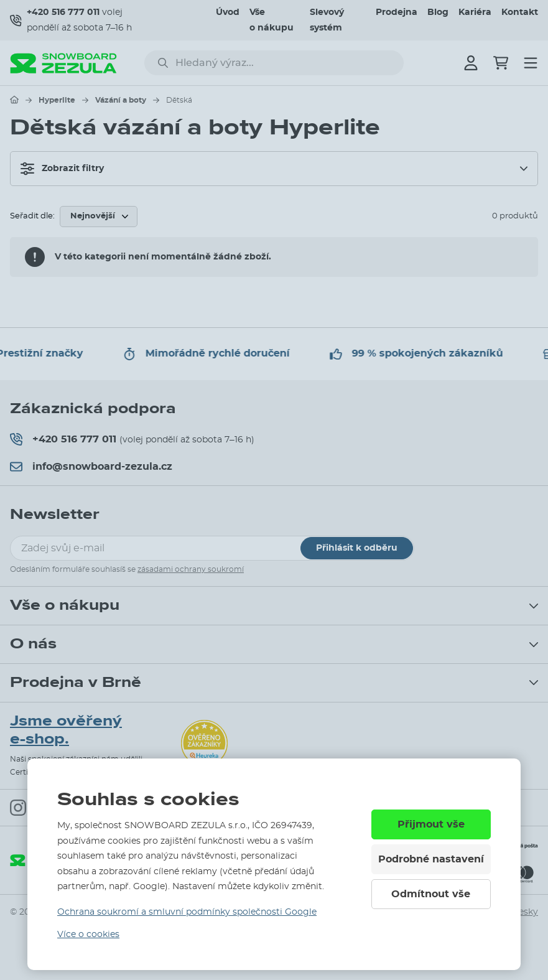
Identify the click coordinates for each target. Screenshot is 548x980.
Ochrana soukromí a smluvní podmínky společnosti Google (187, 912)
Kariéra (475, 12)
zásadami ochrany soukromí (191, 569)
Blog (438, 12)
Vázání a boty (121, 100)
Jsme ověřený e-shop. (66, 730)
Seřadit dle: (32, 216)
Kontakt (520, 12)
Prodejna (397, 12)
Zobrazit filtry (62, 169)
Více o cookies (88, 935)
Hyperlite (57, 100)
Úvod (228, 12)
